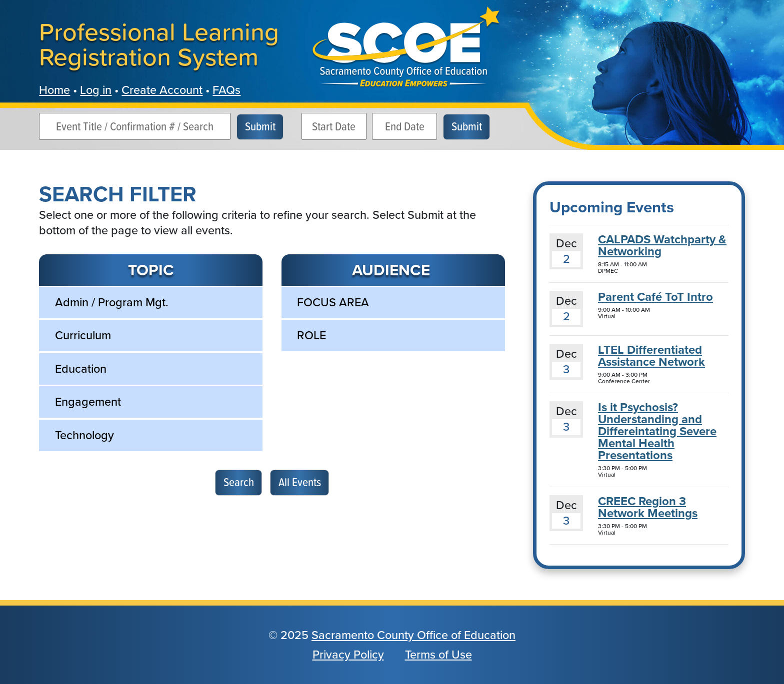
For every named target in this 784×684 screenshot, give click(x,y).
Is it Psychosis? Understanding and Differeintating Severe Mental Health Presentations (657, 431)
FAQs (226, 90)
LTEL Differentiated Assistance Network (651, 356)
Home (54, 90)
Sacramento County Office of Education (413, 635)
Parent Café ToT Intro (655, 297)
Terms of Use (438, 655)
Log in (96, 90)
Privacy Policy (348, 655)
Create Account (162, 90)
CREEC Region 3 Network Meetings (648, 507)
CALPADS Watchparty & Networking (662, 245)
